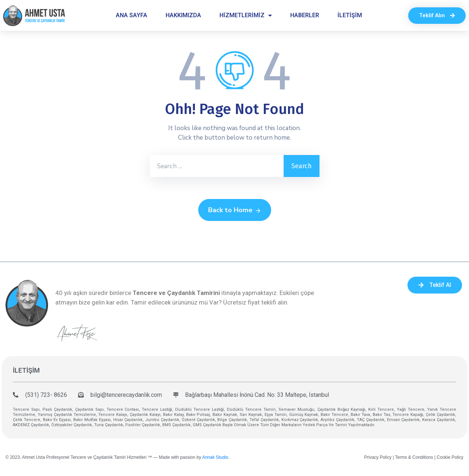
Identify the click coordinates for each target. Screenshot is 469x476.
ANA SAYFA (132, 15)
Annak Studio (215, 457)
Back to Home (235, 210)
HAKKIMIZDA (183, 15)
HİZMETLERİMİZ (246, 15)
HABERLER (305, 15)
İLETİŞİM (350, 15)
